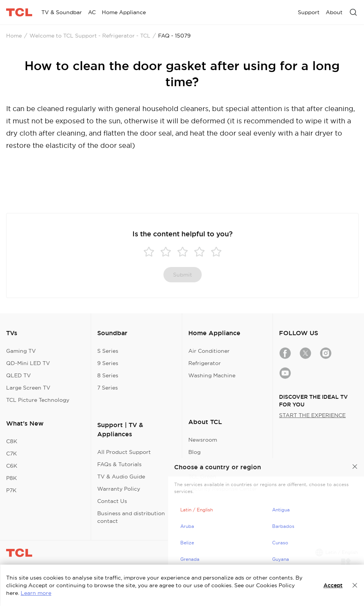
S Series (108, 351)
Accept (333, 585)
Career (197, 464)
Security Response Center (223, 489)
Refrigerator (205, 363)
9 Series (108, 363)
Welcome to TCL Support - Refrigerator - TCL (90, 36)
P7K (11, 490)
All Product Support (124, 452)
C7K (11, 454)
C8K (12, 441)
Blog (194, 452)
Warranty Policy (119, 489)
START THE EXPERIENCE (312, 415)
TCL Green (202, 477)
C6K (12, 466)
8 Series (108, 375)
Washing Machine (212, 375)
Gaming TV (21, 351)
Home (14, 36)
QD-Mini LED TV (28, 363)
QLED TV (19, 375)
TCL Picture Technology (38, 400)
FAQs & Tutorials (119, 464)
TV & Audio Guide (121, 477)
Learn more (36, 593)
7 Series (108, 388)
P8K (11, 478)
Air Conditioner (209, 351)
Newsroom (203, 440)
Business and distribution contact (131, 517)
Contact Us (112, 501)
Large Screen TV (28, 388)
